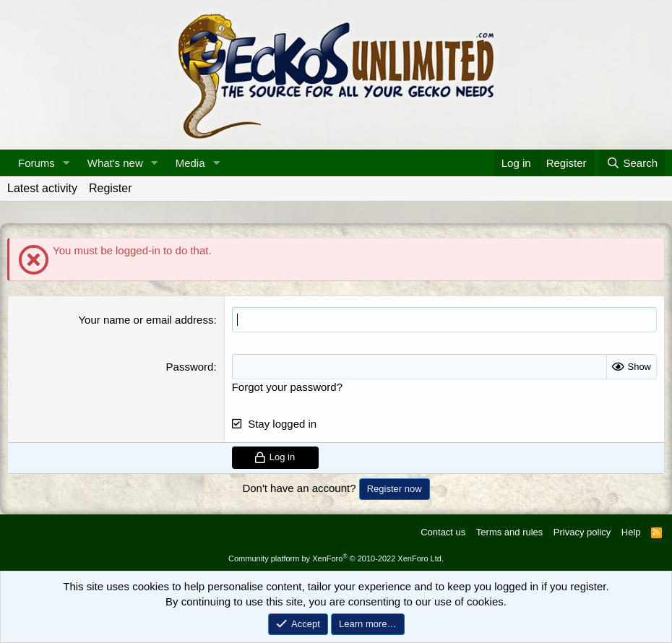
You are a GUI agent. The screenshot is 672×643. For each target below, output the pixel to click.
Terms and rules (509, 532)
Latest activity (42, 188)
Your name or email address (146, 320)
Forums (36, 163)
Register (111, 188)
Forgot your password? (287, 387)
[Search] (632, 163)
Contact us (443, 532)
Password (190, 367)
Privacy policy (582, 532)
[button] (66, 163)
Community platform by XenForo (336, 558)
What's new (115, 163)
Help (631, 532)
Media (190, 163)
